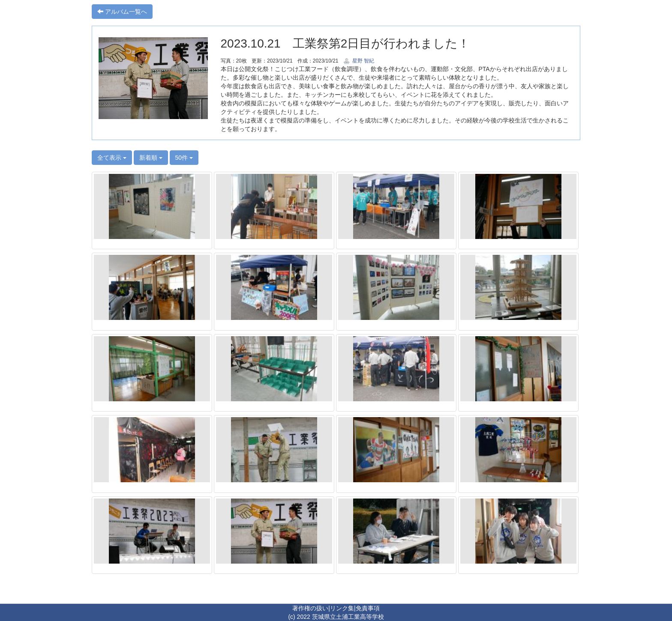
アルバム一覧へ (122, 12)
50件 (184, 158)
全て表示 (112, 158)
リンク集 (342, 608)
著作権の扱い (310, 608)
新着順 (151, 158)
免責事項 (368, 608)
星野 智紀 (359, 61)
